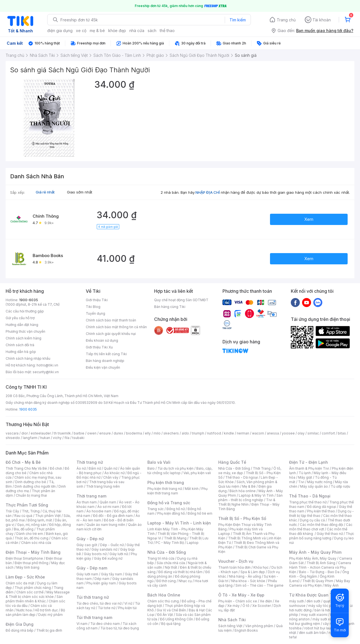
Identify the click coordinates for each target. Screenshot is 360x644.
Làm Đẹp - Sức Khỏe (25, 577)
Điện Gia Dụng (20, 624)
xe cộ (81, 31)
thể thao (167, 31)
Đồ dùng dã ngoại (322, 507)
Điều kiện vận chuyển (103, 367)
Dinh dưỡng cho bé (31, 482)
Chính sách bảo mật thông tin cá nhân (116, 327)
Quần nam (108, 502)
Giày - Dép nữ (90, 539)
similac (313, 433)
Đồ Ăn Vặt (165, 615)
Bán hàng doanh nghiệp (105, 361)
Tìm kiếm (238, 20)
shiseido (13, 438)
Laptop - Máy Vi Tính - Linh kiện (179, 523)
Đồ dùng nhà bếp (20, 630)
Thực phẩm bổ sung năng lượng (322, 536)
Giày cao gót (87, 545)
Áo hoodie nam (99, 511)
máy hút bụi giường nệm (319, 621)
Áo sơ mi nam (108, 507)
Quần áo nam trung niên (106, 525)
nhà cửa (137, 31)
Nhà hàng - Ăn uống (245, 576)
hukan (45, 438)
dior (25, 433)
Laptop (193, 543)
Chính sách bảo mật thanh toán (111, 320)
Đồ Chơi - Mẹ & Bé (23, 462)
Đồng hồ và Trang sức (169, 503)
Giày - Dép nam (92, 568)
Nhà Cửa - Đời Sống (167, 552)
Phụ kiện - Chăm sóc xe (238, 601)
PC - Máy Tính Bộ (170, 543)
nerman (243, 433)
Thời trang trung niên (103, 486)
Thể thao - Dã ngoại (242, 477)
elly (148, 433)
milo (157, 433)
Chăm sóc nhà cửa (36, 543)
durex (118, 433)
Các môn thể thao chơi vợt (321, 527)
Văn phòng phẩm (259, 626)
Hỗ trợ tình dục (46, 610)
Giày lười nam (87, 574)
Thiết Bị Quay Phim (318, 581)
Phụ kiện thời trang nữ (165, 489)
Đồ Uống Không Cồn (176, 619)
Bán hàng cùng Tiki (170, 307)
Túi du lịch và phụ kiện (175, 468)
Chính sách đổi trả (20, 345)
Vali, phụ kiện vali (197, 473)
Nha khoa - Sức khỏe (248, 581)
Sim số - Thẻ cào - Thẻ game (259, 585)
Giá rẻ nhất (45, 192)
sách (152, 31)
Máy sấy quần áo (314, 486)
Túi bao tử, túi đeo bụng (120, 628)
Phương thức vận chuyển (25, 331)
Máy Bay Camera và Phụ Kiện (320, 583)
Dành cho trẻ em (30, 534)
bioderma (134, 433)
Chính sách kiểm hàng (23, 338)
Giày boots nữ (95, 554)
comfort (328, 433)
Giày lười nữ (119, 554)
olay (301, 433)
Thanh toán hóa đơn (234, 567)
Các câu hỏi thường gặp (25, 311)
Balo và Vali (159, 462)
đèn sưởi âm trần (312, 633)
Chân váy (111, 477)
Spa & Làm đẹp (253, 572)
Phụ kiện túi (127, 608)
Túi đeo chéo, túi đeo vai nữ (99, 603)
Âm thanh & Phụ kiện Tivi (309, 468)
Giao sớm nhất (80, 192)
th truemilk (62, 433)
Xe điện (266, 601)
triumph (198, 433)
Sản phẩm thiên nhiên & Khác (34, 599)
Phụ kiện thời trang (166, 482)
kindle (229, 433)
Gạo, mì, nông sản (32, 525)
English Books (246, 630)
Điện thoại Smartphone (24, 558)
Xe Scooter (262, 606)
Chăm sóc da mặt (20, 583)
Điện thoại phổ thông (31, 563)
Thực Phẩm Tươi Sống (27, 505)
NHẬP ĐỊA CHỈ (208, 192)
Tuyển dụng (95, 313)
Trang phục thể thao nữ (308, 502)
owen (92, 433)
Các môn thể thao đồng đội (321, 525)
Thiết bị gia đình (49, 630)
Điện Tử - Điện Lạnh (309, 462)
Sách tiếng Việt (230, 626)
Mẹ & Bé (249, 486)
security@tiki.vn (46, 372)
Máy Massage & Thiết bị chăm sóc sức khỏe (38, 594)
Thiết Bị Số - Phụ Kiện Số (242, 518)
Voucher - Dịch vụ (236, 561)
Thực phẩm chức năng (33, 588)
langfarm (30, 438)
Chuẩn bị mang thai (31, 495)
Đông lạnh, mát (40, 520)
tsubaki (78, 438)
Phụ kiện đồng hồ (171, 513)
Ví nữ (128, 603)
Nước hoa (24, 610)
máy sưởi (296, 601)
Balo (151, 468)
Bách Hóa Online (164, 595)
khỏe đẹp (117, 31)
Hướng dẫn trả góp (21, 352)
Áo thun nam (87, 502)
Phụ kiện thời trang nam (177, 491)
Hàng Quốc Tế (232, 462)
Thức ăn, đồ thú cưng (31, 538)
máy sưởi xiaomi (326, 619)
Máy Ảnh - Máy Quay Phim (315, 552)
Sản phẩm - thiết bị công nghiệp (250, 498)
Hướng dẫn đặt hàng (22, 325)
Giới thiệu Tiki (97, 300)
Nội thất (171, 567)
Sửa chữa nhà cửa (171, 563)
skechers (171, 433)
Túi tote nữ (107, 608)
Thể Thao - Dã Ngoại (310, 496)
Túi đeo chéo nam (105, 624)
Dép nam (102, 579)
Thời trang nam (91, 496)
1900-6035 (29, 300)
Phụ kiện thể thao (321, 511)
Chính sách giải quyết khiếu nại (111, 334)
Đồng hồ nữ (176, 509)
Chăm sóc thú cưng (163, 601)
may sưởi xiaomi (314, 615)
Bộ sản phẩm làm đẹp (35, 612)
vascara (12, 433)
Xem (309, 219)
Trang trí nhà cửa (161, 558)
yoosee (288, 433)
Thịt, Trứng (31, 511)
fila (67, 438)
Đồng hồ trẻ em (200, 513)
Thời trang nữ (90, 462)
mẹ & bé (97, 31)
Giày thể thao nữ (330, 534)
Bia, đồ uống (24, 529)
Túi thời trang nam (94, 617)
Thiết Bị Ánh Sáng (321, 563)
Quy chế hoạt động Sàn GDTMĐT (181, 300)
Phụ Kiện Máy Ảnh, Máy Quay (313, 558)
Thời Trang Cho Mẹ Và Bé (26, 468)
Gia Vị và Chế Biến (171, 610)
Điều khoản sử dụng (102, 340)
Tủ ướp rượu (340, 486)
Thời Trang (262, 468)
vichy (57, 438)
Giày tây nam (112, 574)
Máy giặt (305, 477)
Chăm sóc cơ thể (30, 592)
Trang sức (156, 509)
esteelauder (41, 433)
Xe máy (233, 606)
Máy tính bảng (28, 567)
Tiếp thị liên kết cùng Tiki (106, 354)
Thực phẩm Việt (48, 516)
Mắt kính (192, 489)
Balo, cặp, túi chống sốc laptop (180, 471)
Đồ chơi (56, 468)
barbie (79, 433)
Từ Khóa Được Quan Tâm (314, 595)
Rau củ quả (23, 516)
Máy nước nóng (320, 482)
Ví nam (82, 624)
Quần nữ (111, 468)
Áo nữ (81, 468)
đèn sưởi (313, 601)
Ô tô (246, 606)
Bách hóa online (243, 491)
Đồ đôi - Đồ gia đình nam (113, 516)
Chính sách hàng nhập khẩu (28, 358)
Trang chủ (286, 20)
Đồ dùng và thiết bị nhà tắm (180, 572)
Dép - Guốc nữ (112, 545)
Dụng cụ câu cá (312, 520)
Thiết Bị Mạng (175, 538)
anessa (273, 433)
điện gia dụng (60, 31)
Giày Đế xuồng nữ (108, 558)
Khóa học (261, 567)
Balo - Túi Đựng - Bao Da (319, 572)
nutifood (214, 433)
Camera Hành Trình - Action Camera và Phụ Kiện (320, 567)
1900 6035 (28, 409)
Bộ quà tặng (171, 624)
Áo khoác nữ (114, 473)
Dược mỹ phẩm (50, 615)
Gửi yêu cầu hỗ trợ (20, 318)
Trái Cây (12, 511)
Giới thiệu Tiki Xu (99, 347)
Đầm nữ (95, 468)
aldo (185, 433)
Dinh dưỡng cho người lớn (35, 486)
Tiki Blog (93, 307)
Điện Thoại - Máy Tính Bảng (33, 552)
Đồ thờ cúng (166, 581)
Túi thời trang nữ (93, 597)
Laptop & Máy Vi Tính (256, 495)
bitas (342, 433)
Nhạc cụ (185, 581)
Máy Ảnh (332, 585)
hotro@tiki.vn (47, 365)
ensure (105, 433)
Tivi (301, 482)
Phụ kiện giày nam (101, 583)
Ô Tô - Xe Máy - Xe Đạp (241, 595)
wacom (258, 433)
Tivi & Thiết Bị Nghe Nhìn (247, 502)
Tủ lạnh (305, 473)
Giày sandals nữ (104, 549)
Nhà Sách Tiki (232, 620)
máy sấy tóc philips (324, 606)
